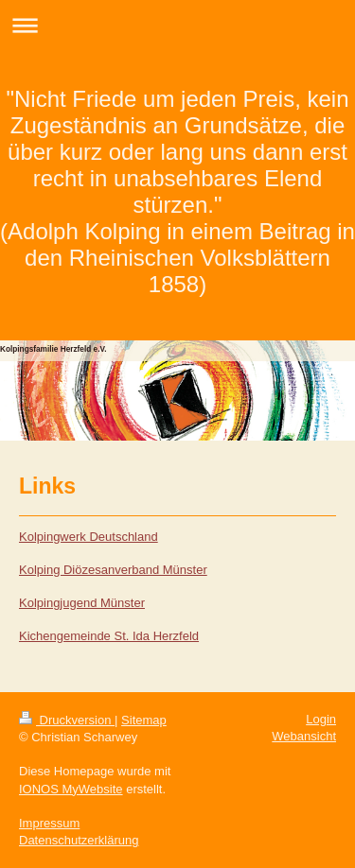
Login (321, 719)
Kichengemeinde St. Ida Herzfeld (109, 636)
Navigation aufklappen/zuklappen (177, 25)
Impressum (49, 823)
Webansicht (304, 736)
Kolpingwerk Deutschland (89, 537)
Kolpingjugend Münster (82, 603)
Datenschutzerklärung (79, 840)
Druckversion (67, 720)
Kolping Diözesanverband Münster (113, 570)
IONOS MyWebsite (71, 789)
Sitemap (144, 720)
